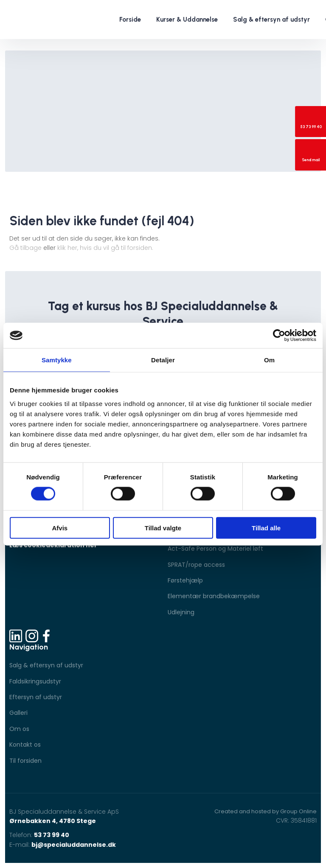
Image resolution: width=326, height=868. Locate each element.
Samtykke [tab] (57, 360)
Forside (130, 20)
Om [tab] (269, 360)
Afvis (60, 528)
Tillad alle (266, 528)
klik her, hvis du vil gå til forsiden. (105, 248)
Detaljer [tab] (163, 360)
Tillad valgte (163, 528)
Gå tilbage (25, 248)
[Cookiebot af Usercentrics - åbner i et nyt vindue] (279, 336)
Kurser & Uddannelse (187, 20)
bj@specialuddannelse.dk (74, 845)
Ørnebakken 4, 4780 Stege (53, 821)
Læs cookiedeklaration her (53, 545)
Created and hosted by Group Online (266, 811)
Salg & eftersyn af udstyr (271, 20)
